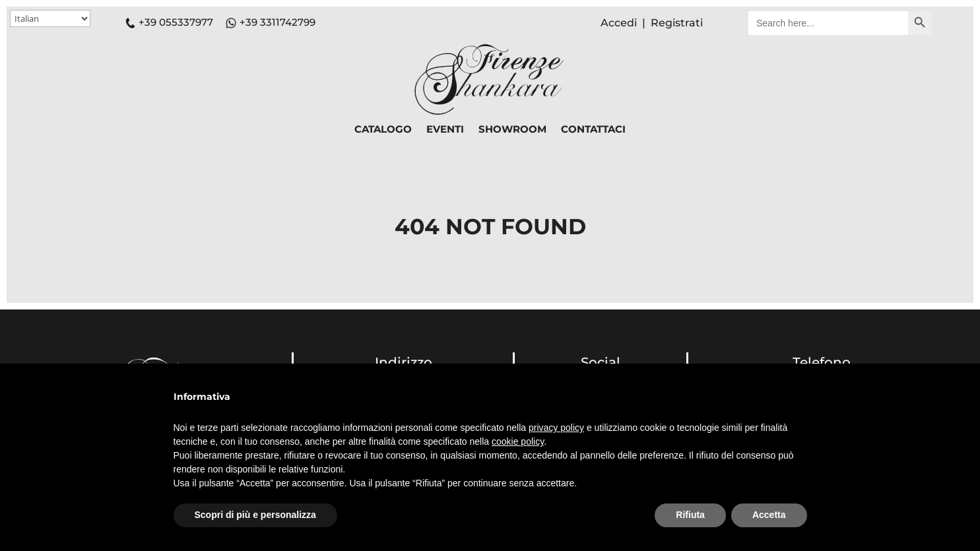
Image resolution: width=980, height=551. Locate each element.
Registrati (677, 23)
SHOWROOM (512, 130)
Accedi (619, 23)
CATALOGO (383, 130)
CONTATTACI (593, 130)
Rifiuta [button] (690, 515)
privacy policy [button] (556, 428)
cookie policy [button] (518, 441)
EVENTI (445, 130)
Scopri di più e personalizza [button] (255, 515)
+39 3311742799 (278, 22)
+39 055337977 (169, 22)
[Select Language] (50, 18)
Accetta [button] (769, 515)
